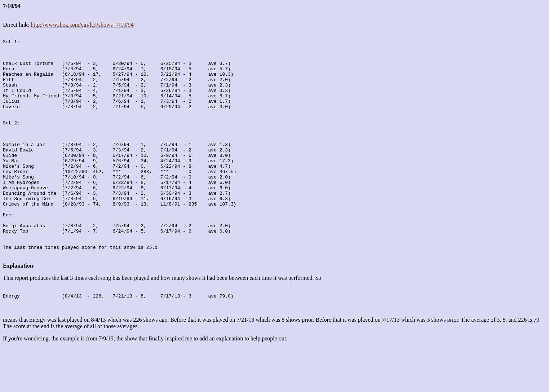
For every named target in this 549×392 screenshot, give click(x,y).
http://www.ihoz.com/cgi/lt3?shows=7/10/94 (82, 25)
